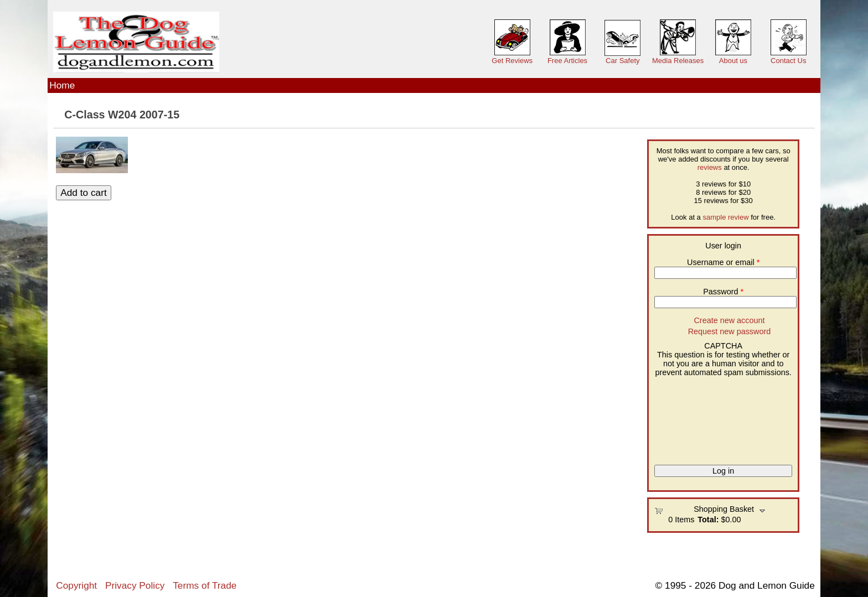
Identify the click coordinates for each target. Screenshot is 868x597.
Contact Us (788, 61)
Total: (708, 520)
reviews (710, 167)
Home (62, 85)
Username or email (723, 262)
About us (733, 61)
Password (723, 292)
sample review (725, 217)
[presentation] (700, 417)
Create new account (729, 320)
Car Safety (622, 61)
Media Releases (678, 61)
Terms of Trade (205, 585)
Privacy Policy (135, 585)
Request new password (730, 331)
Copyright (76, 585)
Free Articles (567, 61)
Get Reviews (512, 61)
